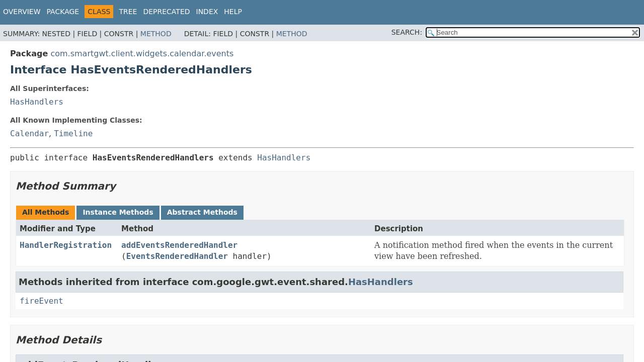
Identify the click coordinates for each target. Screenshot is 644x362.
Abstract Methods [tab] (202, 212)
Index (207, 12)
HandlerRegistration (66, 245)
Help (233, 12)
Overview (22, 12)
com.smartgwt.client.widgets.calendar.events (142, 54)
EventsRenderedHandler (177, 256)
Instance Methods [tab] (118, 212)
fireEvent (42, 301)
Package (63, 12)
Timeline (73, 133)
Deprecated (166, 12)
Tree (128, 12)
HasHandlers (37, 102)
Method (156, 34)
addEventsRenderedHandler (179, 245)
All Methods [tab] (46, 212)
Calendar (29, 133)
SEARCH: (407, 32)
